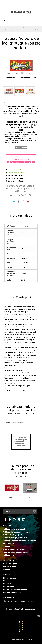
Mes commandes (10, 578)
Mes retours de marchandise (14, 581)
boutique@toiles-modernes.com (24, 609)
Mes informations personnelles (15, 589)
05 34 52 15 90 (21, 195)
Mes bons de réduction (12, 592)
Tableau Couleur (10, 546)
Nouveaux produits (11, 564)
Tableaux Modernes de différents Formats (20, 541)
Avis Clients (19, 626)
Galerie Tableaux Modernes (15, 423)
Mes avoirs (7, 584)
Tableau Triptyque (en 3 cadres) (16, 535)
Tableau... (12, 497)
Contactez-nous (24, 2)
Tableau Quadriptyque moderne (16, 538)
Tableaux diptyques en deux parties (17, 532)
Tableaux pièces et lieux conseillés (17, 552)
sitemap (6, 569)
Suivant (4, 102)
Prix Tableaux (9, 544)
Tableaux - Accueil (10, 555)
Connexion (36, 2)
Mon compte (8, 574)
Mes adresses (9, 587)
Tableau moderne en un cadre (15, 529)
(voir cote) (28, 391)
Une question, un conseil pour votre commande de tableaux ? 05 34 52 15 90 (21, 442)
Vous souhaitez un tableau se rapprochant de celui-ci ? (21, 160)
